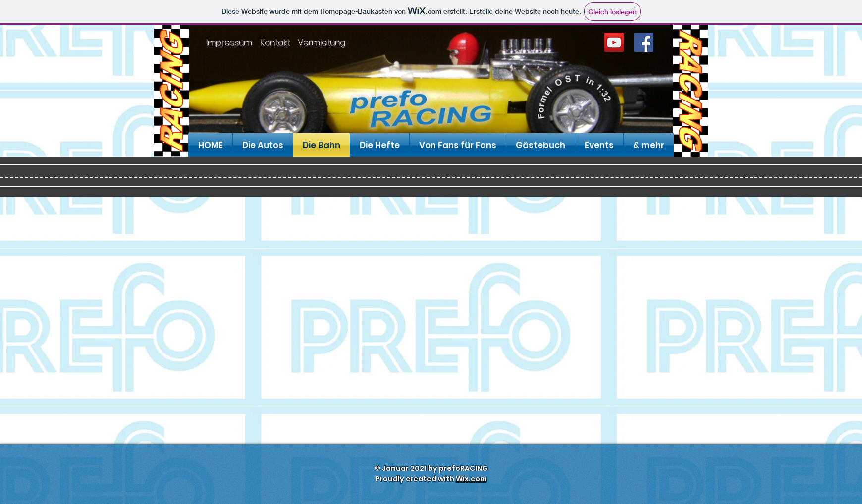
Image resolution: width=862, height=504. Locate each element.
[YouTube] (614, 42)
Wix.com (471, 479)
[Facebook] (644, 42)
